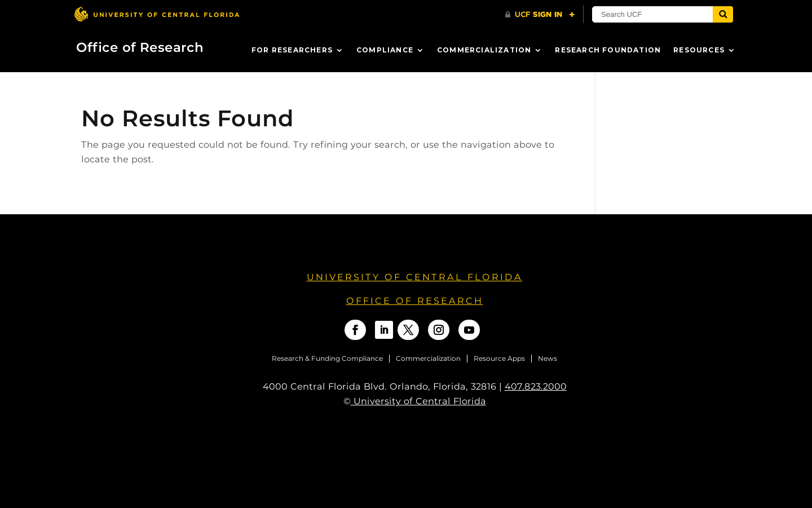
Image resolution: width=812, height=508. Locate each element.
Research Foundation (608, 50)
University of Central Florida (415, 277)
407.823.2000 (536, 386)
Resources (699, 50)
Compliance (385, 50)
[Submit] (723, 14)
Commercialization (484, 50)
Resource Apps (499, 359)
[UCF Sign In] (540, 15)
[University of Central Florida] (157, 14)
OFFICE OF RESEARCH (415, 301)
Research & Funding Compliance (327, 359)
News (548, 359)
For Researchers (292, 50)
